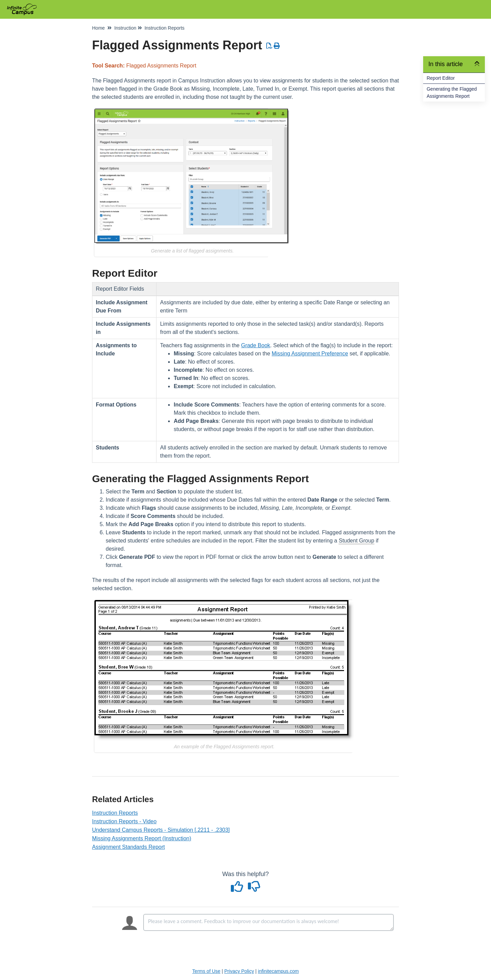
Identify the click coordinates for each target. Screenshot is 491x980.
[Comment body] (269, 922)
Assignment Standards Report (128, 847)
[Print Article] (277, 46)
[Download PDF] (270, 46)
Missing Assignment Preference (310, 354)
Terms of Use (206, 971)
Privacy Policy (239, 971)
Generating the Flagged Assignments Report (452, 93)
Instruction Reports (115, 813)
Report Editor (441, 78)
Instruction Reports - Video (124, 821)
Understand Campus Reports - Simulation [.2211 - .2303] (161, 830)
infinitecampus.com (278, 971)
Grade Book (256, 345)
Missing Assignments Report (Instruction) (142, 838)
